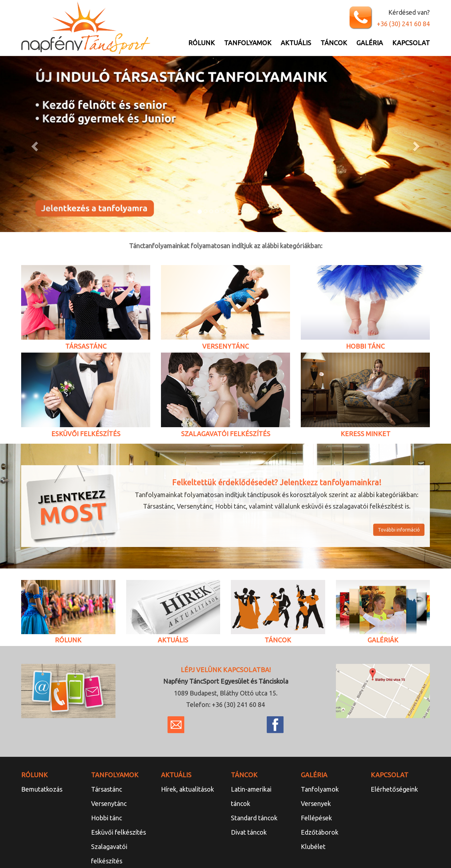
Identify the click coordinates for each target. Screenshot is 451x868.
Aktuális (296, 43)
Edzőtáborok (320, 832)
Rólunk (201, 43)
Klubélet (313, 846)
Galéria (370, 43)
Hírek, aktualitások (187, 789)
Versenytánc (109, 803)
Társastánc (106, 789)
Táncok (334, 43)
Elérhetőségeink (394, 789)
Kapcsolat (411, 43)
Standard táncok (254, 818)
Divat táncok (249, 832)
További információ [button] (399, 530)
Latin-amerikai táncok (251, 796)
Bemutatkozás (42, 789)
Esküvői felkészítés (118, 832)
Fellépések (316, 818)
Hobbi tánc (106, 818)
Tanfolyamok (248, 43)
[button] (34, 144)
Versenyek (316, 803)
